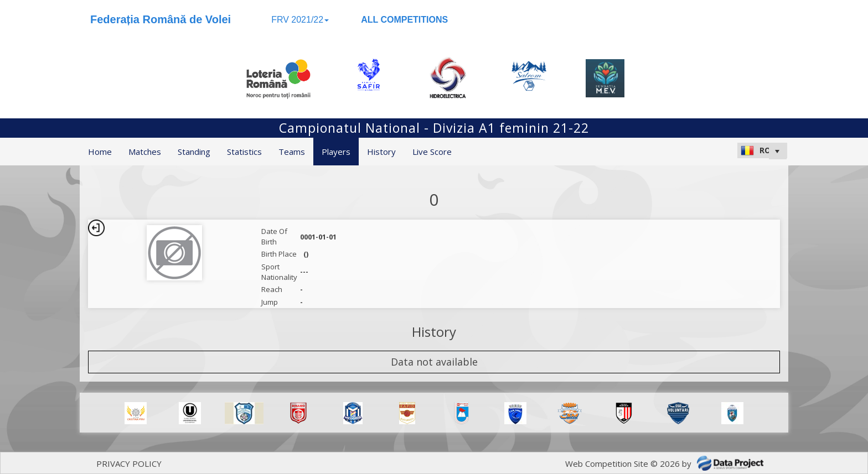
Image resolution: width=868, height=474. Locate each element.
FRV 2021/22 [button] (300, 20)
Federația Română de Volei (161, 19)
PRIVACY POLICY (129, 463)
